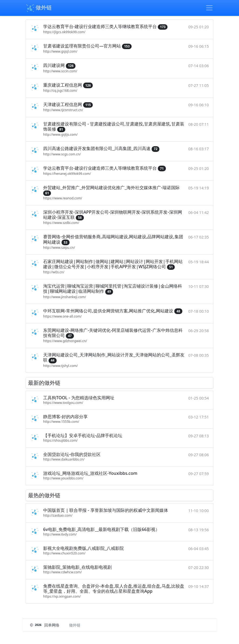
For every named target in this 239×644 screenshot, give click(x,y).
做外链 (39, 8)
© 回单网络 (45, 625)
